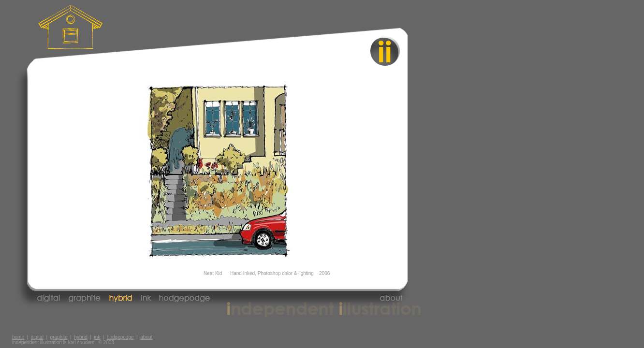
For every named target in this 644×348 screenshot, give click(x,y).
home (18, 337)
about (146, 337)
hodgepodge (120, 337)
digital (37, 337)
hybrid (80, 337)
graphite (59, 337)
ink (97, 337)
